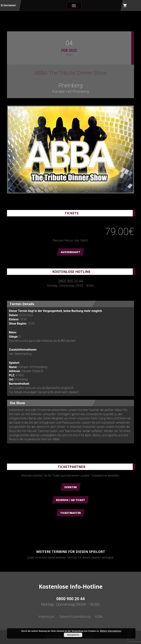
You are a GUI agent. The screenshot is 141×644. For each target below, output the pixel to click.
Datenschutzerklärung (75, 617)
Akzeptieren (73, 635)
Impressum (46, 617)
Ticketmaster (70, 513)
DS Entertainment (8, 5)
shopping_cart (125, 6)
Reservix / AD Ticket (70, 500)
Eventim (71, 487)
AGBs (99, 617)
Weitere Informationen (111, 631)
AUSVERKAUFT (70, 252)
